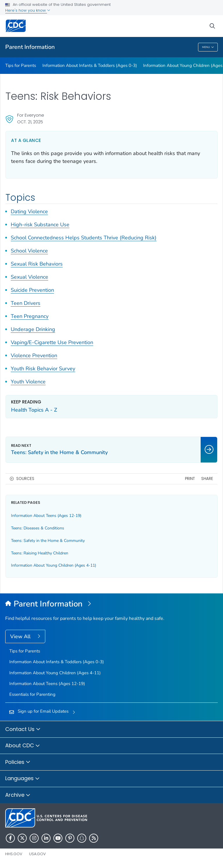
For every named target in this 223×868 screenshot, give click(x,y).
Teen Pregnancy (30, 316)
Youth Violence (28, 382)
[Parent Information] (111, 604)
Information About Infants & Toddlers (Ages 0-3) (90, 65)
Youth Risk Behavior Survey (43, 369)
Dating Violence (29, 211)
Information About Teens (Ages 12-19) (46, 516)
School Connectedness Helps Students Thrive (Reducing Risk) (84, 238)
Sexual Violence (29, 277)
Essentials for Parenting (32, 694)
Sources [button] (25, 479)
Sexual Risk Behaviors (37, 264)
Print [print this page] (190, 479)
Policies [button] (18, 762)
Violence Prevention (34, 355)
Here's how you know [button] (28, 10)
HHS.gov (14, 854)
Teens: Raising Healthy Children (40, 553)
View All (21, 636)
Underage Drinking (33, 329)
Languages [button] (23, 779)
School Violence (29, 251)
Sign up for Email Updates (43, 711)
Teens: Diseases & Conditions (38, 528)
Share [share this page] (207, 479)
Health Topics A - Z (34, 410)
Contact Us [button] (23, 730)
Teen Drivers (26, 303)
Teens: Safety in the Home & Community (48, 541)
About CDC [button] (23, 746)
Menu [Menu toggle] (208, 47)
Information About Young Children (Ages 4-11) (54, 565)
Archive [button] (18, 795)
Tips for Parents (21, 65)
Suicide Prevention (32, 290)
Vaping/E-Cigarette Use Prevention (52, 342)
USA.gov (37, 854)
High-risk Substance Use (40, 225)
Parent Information (30, 47)
